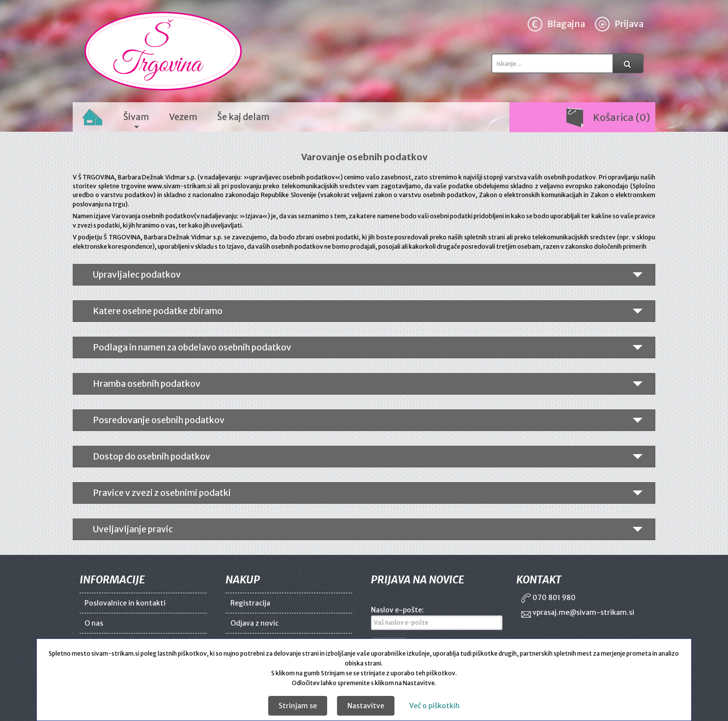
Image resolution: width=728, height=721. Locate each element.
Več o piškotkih (434, 706)
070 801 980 (548, 598)
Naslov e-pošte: (397, 610)
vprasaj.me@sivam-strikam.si (578, 612)
